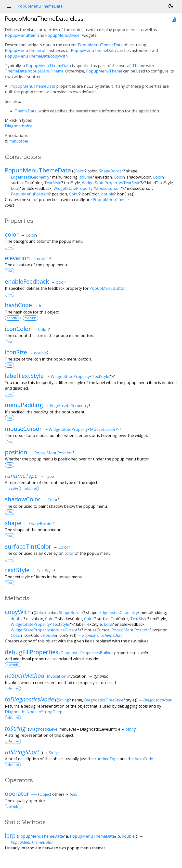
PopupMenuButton (108, 288)
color (12, 234)
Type (49, 476)
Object (45, 794)
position (16, 452)
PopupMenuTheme (104, 71)
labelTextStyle (24, 376)
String (64, 700)
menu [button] (9, 6)
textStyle (17, 570)
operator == (21, 793)
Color (80, 171)
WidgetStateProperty (101, 183)
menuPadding (24, 405)
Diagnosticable (19, 126)
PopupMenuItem (21, 35)
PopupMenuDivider (63, 35)
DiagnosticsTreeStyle (104, 700)
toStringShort (22, 752)
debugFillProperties (32, 652)
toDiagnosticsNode (29, 699)
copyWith (18, 612)
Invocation (57, 676)
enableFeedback (27, 281)
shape (13, 523)
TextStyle (53, 183)
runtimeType (21, 476)
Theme (139, 66)
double (86, 177)
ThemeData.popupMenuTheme (34, 71)
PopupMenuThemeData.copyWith (36, 56)
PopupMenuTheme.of (25, 50)
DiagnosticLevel (44, 729)
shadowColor (23, 499)
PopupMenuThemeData (100, 45)
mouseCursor (23, 428)
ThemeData (26, 111)
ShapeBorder (111, 171)
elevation (17, 258)
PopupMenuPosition (30, 194)
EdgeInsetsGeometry (30, 177)
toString (15, 728)
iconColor (18, 329)
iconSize (16, 352)
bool (15, 188)
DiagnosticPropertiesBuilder (87, 653)
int (41, 306)
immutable (18, 141)
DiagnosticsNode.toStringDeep (34, 712)
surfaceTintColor (28, 546)
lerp (10, 835)
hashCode (18, 305)
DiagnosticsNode (158, 700)
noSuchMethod (25, 675)
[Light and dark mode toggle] (171, 6)
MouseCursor (107, 188)
